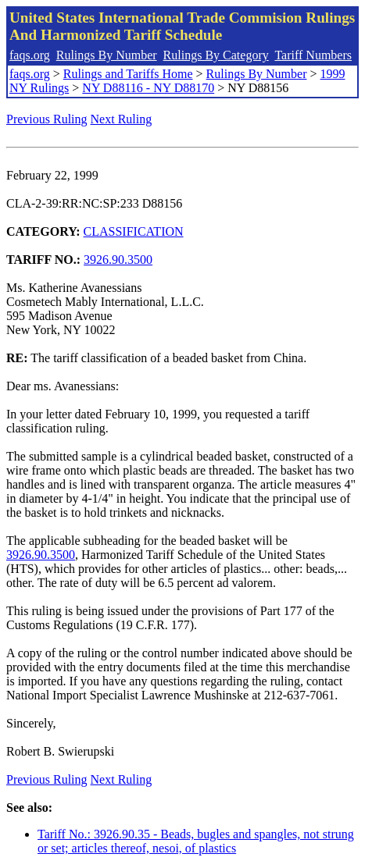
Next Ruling (122, 119)
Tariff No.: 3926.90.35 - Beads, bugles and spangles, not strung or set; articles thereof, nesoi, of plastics (196, 841)
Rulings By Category (216, 55)
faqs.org (30, 55)
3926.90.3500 (118, 260)
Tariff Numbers (313, 55)
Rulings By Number (107, 55)
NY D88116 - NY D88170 (148, 88)
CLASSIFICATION (134, 231)
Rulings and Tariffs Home (128, 74)
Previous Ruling (47, 119)
